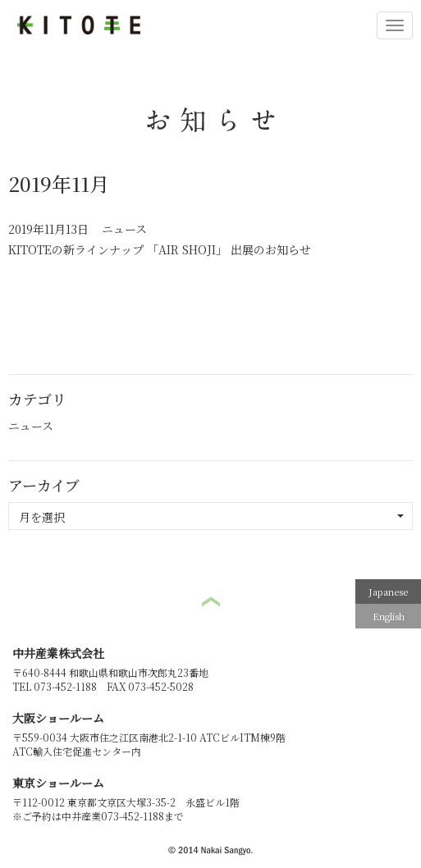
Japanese (388, 592)
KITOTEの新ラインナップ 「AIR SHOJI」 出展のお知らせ (160, 249)
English (389, 616)
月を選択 (211, 517)
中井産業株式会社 (58, 653)
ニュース (124, 229)
